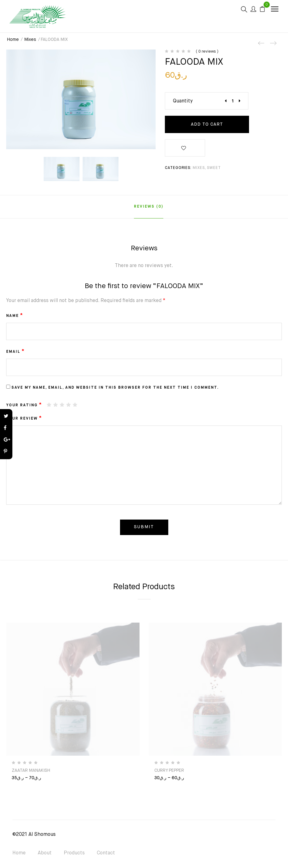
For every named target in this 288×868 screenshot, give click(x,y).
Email (15, 352)
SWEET (214, 168)
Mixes (30, 40)
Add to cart (207, 124)
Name (15, 316)
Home (13, 40)
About (45, 853)
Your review (24, 418)
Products (74, 853)
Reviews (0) (149, 207)
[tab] (149, 207)
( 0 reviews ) (207, 52)
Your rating (24, 405)
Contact (106, 853)
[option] (62, 169)
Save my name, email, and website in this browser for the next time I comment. (115, 388)
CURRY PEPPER (169, 771)
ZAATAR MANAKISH (31, 771)
